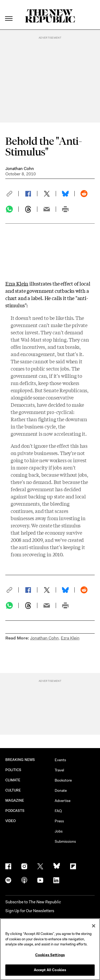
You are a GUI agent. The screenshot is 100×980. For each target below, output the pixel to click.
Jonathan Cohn (20, 169)
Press (59, 821)
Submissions (65, 841)
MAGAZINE (15, 800)
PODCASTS (15, 811)
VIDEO (11, 821)
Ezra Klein (17, 283)
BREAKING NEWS (20, 760)
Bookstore (63, 780)
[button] (12, 194)
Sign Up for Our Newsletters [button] (30, 911)
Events (60, 760)
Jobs (59, 831)
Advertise (63, 801)
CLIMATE (13, 780)
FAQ (58, 811)
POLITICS (13, 770)
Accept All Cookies (50, 970)
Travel (59, 770)
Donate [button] (61, 790)
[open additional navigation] (9, 12)
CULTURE (13, 790)
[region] (50, 949)
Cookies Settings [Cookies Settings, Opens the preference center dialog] (50, 955)
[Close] (94, 926)
